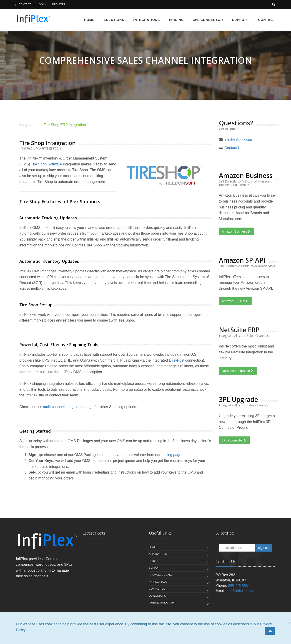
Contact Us (233, 148)
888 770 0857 (239, 585)
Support (241, 20)
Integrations (147, 20)
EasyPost (177, 360)
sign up (263, 548)
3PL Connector (208, 20)
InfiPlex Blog (158, 582)
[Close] (290, 623)
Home (89, 20)
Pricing (176, 20)
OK (270, 631)
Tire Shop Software (46, 164)
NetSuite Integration (238, 371)
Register (59, 4)
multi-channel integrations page (68, 407)
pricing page (171, 455)
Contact (25, 4)
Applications (158, 554)
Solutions (114, 20)
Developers (157, 596)
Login (42, 4)
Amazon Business (237, 231)
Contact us (157, 589)
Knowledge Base (161, 575)
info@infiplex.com (239, 140)
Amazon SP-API (235, 301)
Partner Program (162, 603)
